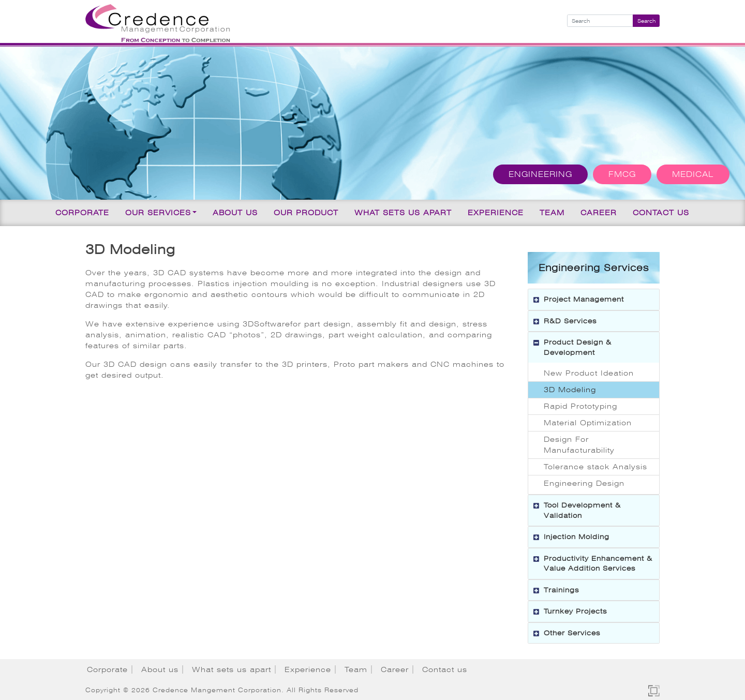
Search (646, 21)
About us (235, 213)
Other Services (572, 633)
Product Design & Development (578, 347)
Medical (693, 174)
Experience (496, 213)
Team (552, 213)
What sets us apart (403, 213)
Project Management (584, 299)
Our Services (158, 213)
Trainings (561, 590)
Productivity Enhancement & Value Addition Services (598, 564)
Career (599, 213)
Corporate (82, 213)
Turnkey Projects (575, 611)
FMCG (622, 174)
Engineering (540, 174)
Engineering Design (584, 483)
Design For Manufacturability (579, 445)
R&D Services (570, 321)
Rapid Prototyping (580, 406)
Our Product (306, 213)
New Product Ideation (589, 373)
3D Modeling (570, 390)
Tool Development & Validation (582, 510)
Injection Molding (577, 537)
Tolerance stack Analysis (595, 467)
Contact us (661, 213)
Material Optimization (588, 423)
